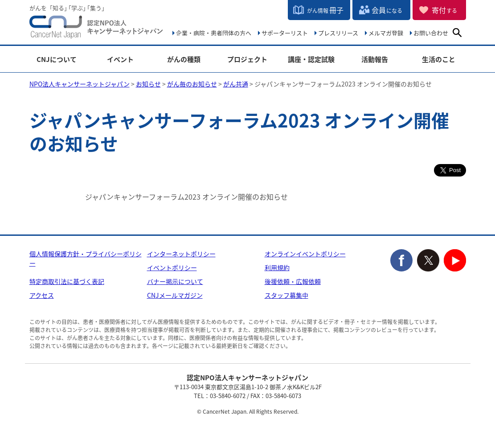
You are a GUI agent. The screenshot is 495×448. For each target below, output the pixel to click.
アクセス (42, 295)
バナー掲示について (175, 281)
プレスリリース (338, 33)
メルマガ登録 (386, 33)
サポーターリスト (285, 33)
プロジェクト (247, 60)
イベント (120, 60)
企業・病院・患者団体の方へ (214, 33)
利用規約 (277, 267)
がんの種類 (184, 60)
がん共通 (236, 84)
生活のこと (439, 60)
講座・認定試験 (311, 60)
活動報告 (375, 60)
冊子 (325, 10)
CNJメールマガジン (175, 295)
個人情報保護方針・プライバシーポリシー (86, 258)
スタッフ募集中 (286, 295)
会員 (387, 10)
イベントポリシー (172, 267)
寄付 (444, 10)
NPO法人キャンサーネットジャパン (96, 29)
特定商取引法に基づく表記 (67, 281)
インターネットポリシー (181, 254)
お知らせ (148, 84)
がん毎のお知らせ (192, 84)
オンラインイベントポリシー (305, 254)
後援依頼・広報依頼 (293, 281)
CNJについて (57, 60)
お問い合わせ (431, 33)
